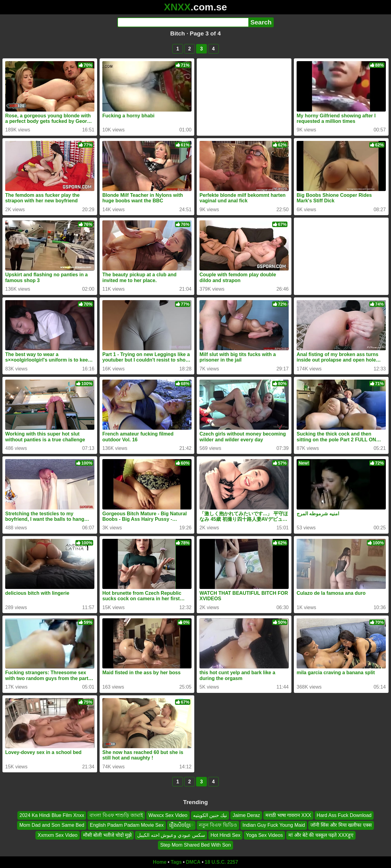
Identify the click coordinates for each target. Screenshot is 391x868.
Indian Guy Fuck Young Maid (274, 825)
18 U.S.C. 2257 (221, 862)
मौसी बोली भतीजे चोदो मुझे (108, 835)
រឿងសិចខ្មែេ (181, 825)
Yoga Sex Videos (264, 835)
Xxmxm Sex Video (57, 835)
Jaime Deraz (246, 815)
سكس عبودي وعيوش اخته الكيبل (171, 835)
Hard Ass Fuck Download (344, 815)
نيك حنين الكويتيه (210, 815)
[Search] (183, 22)
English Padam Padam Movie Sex (127, 825)
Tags (176, 862)
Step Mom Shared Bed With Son (195, 845)
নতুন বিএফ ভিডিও (218, 825)
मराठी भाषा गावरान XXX (288, 815)
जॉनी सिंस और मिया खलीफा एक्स (341, 825)
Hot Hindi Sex (225, 835)
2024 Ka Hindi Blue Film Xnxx (52, 815)
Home (160, 862)
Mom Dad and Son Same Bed (52, 825)
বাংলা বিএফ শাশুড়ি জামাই (116, 815)
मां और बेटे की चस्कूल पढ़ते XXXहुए (321, 835)
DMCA (193, 862)
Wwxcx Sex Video (168, 815)
